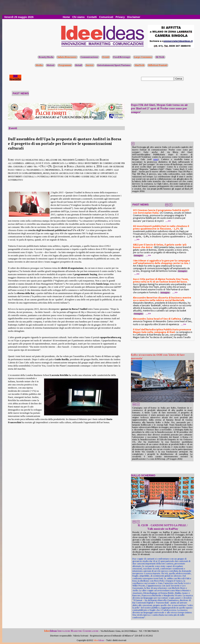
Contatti (92, 17)
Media (39, 65)
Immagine (138, 256)
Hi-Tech (160, 57)
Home (66, 17)
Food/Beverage (122, 57)
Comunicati (106, 17)
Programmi (65, 65)
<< (167, 205)
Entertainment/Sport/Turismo (114, 65)
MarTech (140, 65)
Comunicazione (89, 57)
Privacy (120, 17)
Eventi (106, 57)
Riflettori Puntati (158, 65)
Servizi (90, 65)
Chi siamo (78, 17)
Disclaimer (134, 17)
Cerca (179, 79)
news (156, 159)
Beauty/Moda (46, 57)
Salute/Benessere (67, 57)
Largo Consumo (143, 57)
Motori (50, 65)
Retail (79, 65)
